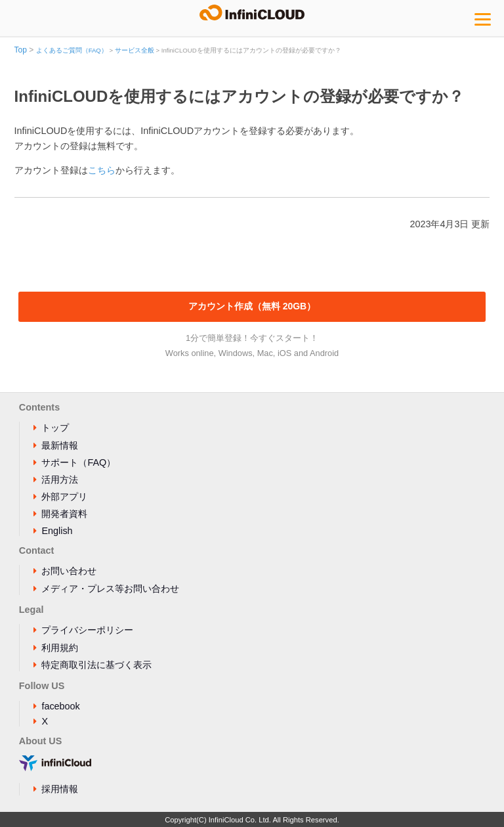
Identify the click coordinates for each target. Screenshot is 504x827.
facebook (60, 706)
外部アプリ (64, 497)
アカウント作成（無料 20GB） (252, 306)
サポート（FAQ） (78, 462)
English (57, 531)
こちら (102, 170)
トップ (55, 428)
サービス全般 (135, 50)
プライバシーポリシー (87, 630)
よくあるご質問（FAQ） (72, 50)
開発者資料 (64, 514)
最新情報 (60, 445)
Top (21, 50)
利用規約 (60, 648)
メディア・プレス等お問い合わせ (110, 589)
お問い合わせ (69, 571)
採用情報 (60, 789)
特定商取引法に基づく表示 (96, 665)
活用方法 (60, 480)
